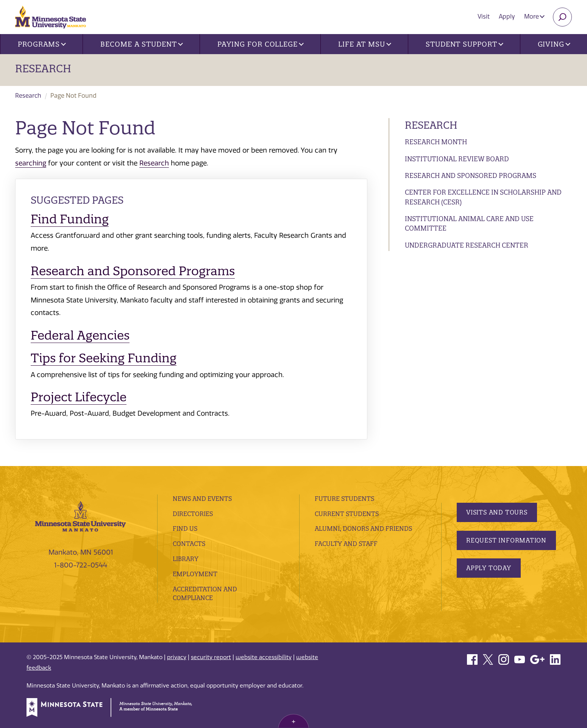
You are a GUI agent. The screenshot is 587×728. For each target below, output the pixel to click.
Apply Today (489, 568)
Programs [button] (42, 44)
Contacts (189, 544)
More (534, 16)
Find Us (185, 528)
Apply (507, 16)
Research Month (436, 142)
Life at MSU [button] (365, 44)
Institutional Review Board (457, 159)
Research (43, 69)
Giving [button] (554, 44)
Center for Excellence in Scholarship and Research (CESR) (483, 197)
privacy (177, 657)
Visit (484, 16)
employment (195, 574)
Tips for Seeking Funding (104, 358)
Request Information (506, 540)
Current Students (347, 514)
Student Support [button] (464, 44)
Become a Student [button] (141, 44)
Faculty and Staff (346, 544)
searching (31, 163)
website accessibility (264, 657)
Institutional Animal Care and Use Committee (469, 224)
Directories (193, 514)
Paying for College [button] (261, 44)
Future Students (344, 499)
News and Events (202, 499)
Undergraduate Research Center (467, 245)
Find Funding (70, 219)
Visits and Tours (497, 512)
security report (211, 657)
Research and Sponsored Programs (471, 175)
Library (186, 559)
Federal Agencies (80, 335)
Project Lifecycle (79, 397)
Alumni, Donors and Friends (363, 528)
